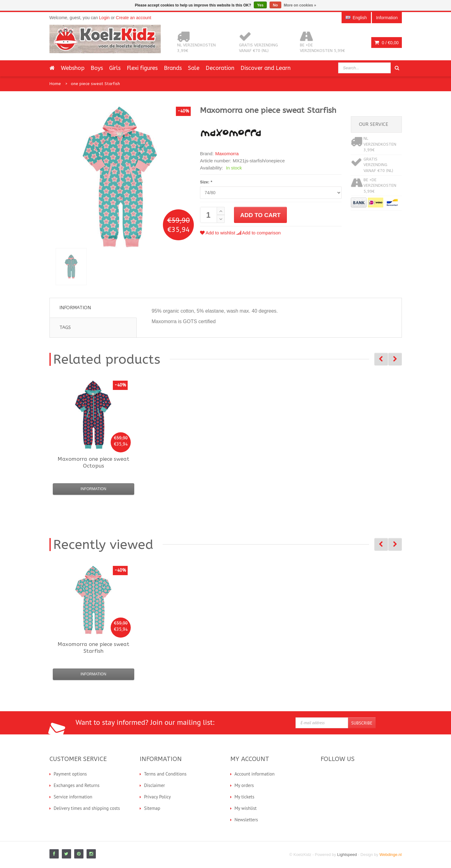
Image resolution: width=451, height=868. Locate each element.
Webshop (73, 68)
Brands (173, 68)
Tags (65, 327)
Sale (194, 68)
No (275, 5)
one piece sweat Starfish (95, 84)
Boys (97, 68)
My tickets (245, 797)
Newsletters (246, 820)
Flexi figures (142, 68)
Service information (73, 797)
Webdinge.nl (390, 855)
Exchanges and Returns (77, 785)
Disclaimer (155, 785)
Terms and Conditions (165, 774)
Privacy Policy (157, 797)
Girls (115, 68)
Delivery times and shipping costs (87, 808)
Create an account (134, 18)
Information (75, 308)
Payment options (70, 774)
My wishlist (246, 808)
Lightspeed (347, 855)
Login (104, 18)
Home (55, 84)
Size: (206, 182)
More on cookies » (300, 5)
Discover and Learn (266, 68)
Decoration (220, 68)
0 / (386, 43)
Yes (260, 5)
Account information (255, 774)
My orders (244, 785)
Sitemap (152, 808)
